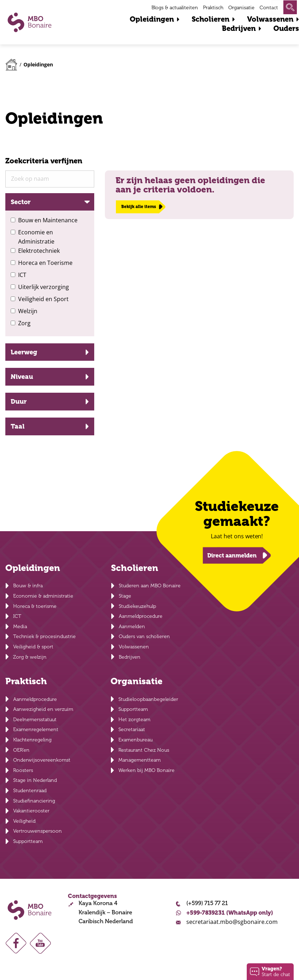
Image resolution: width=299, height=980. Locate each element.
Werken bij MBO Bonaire (146, 770)
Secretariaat (132, 729)
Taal (18, 426)
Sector (21, 202)
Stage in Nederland (35, 780)
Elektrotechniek (39, 251)
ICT (22, 275)
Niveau (22, 377)
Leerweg (24, 352)
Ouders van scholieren (144, 636)
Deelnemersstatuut (35, 720)
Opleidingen (152, 19)
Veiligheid (24, 821)
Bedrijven (239, 29)
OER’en (21, 750)
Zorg (24, 323)
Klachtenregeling (32, 740)
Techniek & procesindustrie (44, 636)
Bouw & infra (28, 586)
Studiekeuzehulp (137, 606)
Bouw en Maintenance (48, 220)
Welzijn (28, 311)
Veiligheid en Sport (43, 299)
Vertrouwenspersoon (38, 831)
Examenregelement (36, 729)
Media (20, 627)
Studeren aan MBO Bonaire (150, 586)
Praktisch (213, 8)
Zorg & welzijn (30, 657)
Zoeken (290, 7)
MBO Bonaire (30, 22)
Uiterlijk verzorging (44, 287)
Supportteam (28, 841)
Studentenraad (30, 791)
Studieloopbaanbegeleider (148, 699)
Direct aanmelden (232, 555)
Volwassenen (270, 19)
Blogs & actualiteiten (175, 8)
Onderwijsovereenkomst (42, 760)
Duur (19, 401)
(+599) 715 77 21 (207, 903)
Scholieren (210, 19)
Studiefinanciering (34, 801)
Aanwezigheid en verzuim (43, 709)
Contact (269, 8)
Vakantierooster (31, 811)
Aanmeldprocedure (141, 616)
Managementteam (140, 760)
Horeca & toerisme (35, 606)
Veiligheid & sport (33, 647)
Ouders (286, 29)
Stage (125, 596)
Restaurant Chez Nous (144, 750)
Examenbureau (135, 740)
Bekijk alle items (139, 207)
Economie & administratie (43, 596)
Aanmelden (132, 627)
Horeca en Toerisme (45, 263)
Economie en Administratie (36, 237)
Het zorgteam (134, 720)
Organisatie (241, 8)
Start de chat (276, 971)
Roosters (23, 770)
